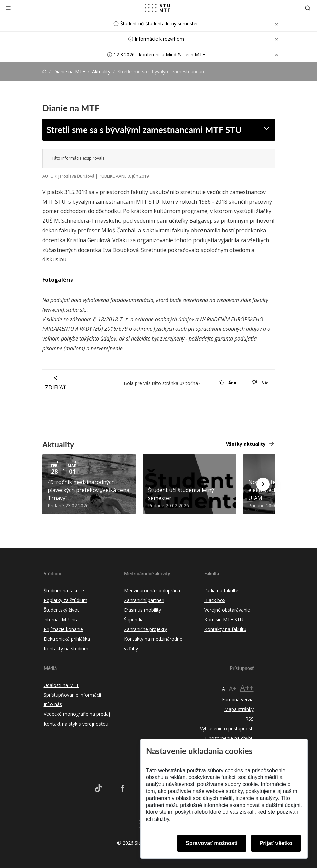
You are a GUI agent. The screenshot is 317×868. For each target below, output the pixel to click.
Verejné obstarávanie (227, 610)
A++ (247, 688)
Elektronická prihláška (67, 639)
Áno (227, 383)
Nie (260, 383)
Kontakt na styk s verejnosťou (76, 724)
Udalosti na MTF (61, 685)
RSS (250, 719)
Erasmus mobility (142, 610)
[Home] (44, 71)
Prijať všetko (276, 843)
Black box (215, 600)
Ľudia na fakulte (221, 591)
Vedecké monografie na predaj (77, 714)
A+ (232, 688)
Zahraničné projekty (145, 629)
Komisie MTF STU (224, 620)
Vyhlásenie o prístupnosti (227, 728)
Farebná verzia (238, 700)
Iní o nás (53, 704)
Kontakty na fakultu (225, 629)
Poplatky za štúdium (65, 600)
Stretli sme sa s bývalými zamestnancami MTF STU (144, 129)
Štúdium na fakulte (64, 591)
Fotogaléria (58, 280)
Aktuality (101, 71)
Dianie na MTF (69, 71)
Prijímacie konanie (63, 629)
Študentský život (61, 610)
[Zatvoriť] (8, 8)
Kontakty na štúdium (66, 648)
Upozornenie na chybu (229, 738)
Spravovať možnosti (212, 843)
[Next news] (263, 484)
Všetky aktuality (246, 444)
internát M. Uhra (61, 620)
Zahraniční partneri (144, 600)
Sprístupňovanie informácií (72, 695)
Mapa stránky (239, 709)
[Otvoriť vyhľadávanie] (308, 8)
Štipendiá (134, 620)
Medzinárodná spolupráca (152, 591)
